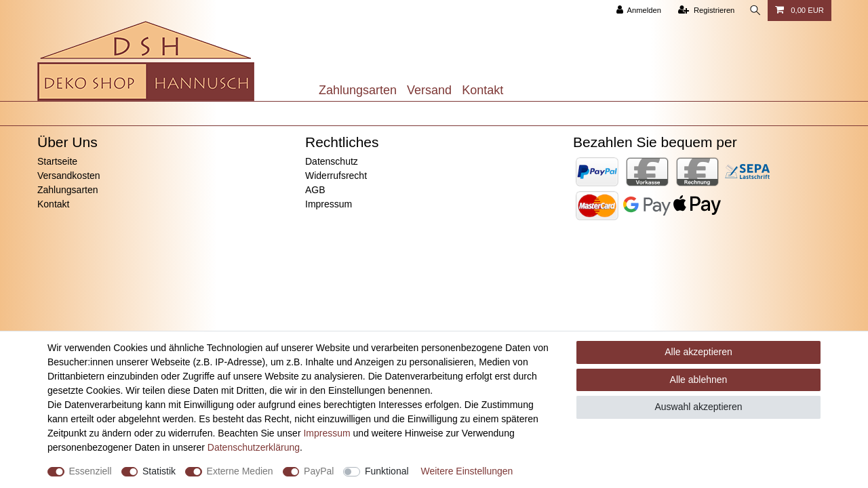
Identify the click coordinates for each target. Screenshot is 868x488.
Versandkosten (69, 176)
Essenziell (91, 471)
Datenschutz (332, 161)
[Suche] (754, 11)
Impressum (329, 204)
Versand (429, 90)
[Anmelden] (637, 11)
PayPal (319, 471)
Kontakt (482, 90)
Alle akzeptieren (698, 352)
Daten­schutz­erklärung (254, 447)
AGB (315, 190)
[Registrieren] (705, 11)
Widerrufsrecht (336, 176)
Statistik (159, 471)
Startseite (57, 161)
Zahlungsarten (358, 90)
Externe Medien (240, 471)
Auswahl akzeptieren (698, 407)
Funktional (387, 471)
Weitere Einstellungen (467, 471)
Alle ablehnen (699, 380)
